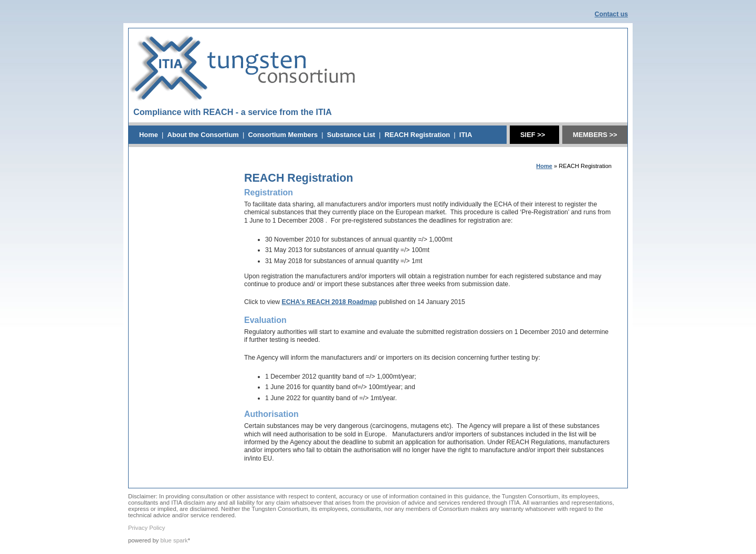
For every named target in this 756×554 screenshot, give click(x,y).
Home (149, 135)
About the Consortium (203, 135)
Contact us (611, 14)
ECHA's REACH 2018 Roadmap (330, 302)
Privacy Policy (146, 528)
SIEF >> (533, 135)
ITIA (466, 135)
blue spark (174, 540)
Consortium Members (283, 135)
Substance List (351, 135)
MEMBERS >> (595, 135)
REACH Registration (417, 135)
